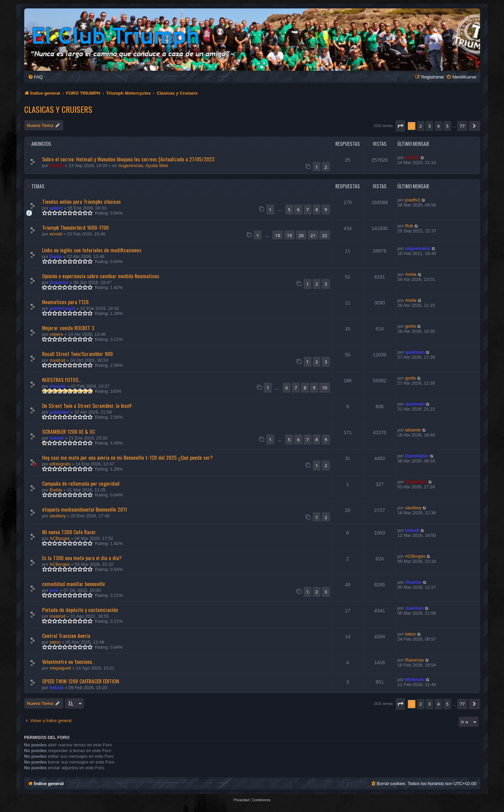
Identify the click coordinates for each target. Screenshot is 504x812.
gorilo (410, 326)
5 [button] (447, 126)
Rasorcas (414, 660)
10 (324, 388)
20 (301, 235)
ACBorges (60, 538)
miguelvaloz (418, 248)
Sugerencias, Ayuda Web (143, 166)
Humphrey (416, 482)
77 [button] (462, 126)
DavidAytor (417, 456)
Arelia (411, 274)
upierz (56, 208)
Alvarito (58, 386)
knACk (57, 166)
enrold (56, 234)
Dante (56, 256)
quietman (415, 352)
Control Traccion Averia (66, 636)
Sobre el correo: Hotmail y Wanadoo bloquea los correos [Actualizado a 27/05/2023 (128, 159)
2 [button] (421, 126)
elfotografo (60, 464)
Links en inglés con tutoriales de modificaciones (92, 250)
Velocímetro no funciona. (68, 661)
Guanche (59, 282)
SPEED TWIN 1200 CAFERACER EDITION (81, 681)
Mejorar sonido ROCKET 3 (68, 328)
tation (55, 642)
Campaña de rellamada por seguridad (81, 483)
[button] (400, 126)
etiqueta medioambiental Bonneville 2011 (85, 509)
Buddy (56, 490)
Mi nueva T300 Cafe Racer (69, 532)
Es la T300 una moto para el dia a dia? (82, 558)
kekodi (57, 438)
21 (313, 235)
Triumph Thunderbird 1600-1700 (75, 227)
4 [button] (439, 126)
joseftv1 (413, 200)
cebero (56, 334)
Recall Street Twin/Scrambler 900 (77, 354)
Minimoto (415, 679)
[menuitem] (35, 77)
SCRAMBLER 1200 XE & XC (69, 431)
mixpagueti (60, 668)
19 (289, 235)
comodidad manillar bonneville (74, 584)
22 (324, 235)
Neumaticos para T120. (66, 302)
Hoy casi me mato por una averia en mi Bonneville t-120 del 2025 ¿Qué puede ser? (127, 457)
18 (278, 235)
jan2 (54, 590)
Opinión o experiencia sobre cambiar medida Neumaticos (101, 276)
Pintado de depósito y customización (80, 610)
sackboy (58, 516)
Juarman (414, 608)
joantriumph (62, 308)
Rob (409, 226)
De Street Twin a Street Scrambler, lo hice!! (87, 405)
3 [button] (429, 126)
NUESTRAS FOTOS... (62, 380)
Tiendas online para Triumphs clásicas (81, 201)
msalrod (57, 360)
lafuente (413, 430)
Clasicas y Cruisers (58, 109)
